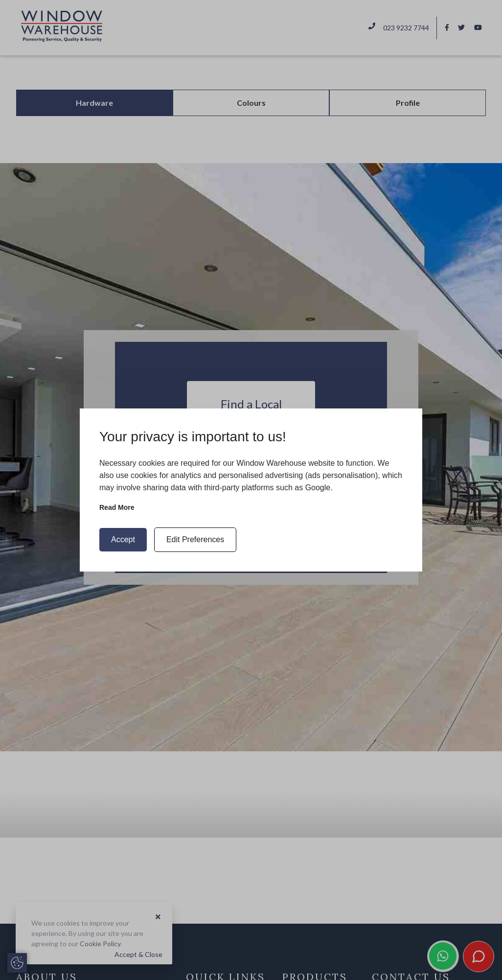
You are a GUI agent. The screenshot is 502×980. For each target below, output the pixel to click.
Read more (117, 507)
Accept (123, 539)
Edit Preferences (195, 539)
